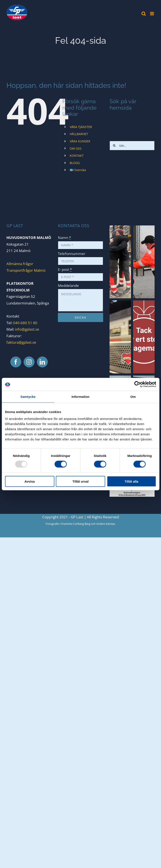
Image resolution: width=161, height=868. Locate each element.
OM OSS (76, 148)
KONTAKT (77, 156)
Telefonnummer (72, 254)
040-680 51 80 (25, 323)
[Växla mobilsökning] (144, 14)
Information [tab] (81, 397)
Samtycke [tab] (28, 397)
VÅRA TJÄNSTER (81, 127)
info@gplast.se (27, 329)
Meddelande (68, 286)
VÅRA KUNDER (80, 141)
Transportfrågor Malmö (26, 270)
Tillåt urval (80, 481)
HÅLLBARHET (79, 134)
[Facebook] (16, 362)
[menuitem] (86, 170)
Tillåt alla (131, 481)
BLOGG (75, 163)
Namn (64, 238)
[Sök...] (132, 146)
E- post (65, 269)
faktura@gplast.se (21, 342)
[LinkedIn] (42, 362)
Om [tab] (133, 397)
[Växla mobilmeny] (152, 14)
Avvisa (30, 481)
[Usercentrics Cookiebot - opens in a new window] (137, 384)
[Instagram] (29, 362)
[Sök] (114, 146)
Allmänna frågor (20, 264)
